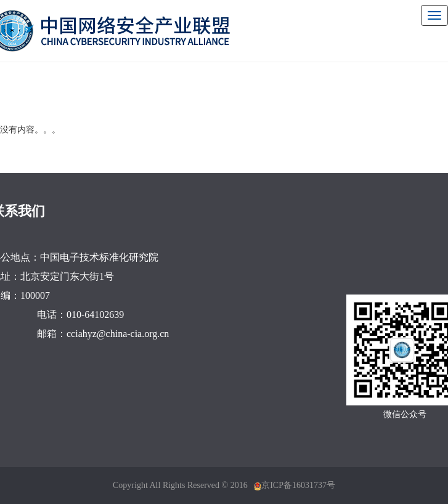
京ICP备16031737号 (298, 485)
